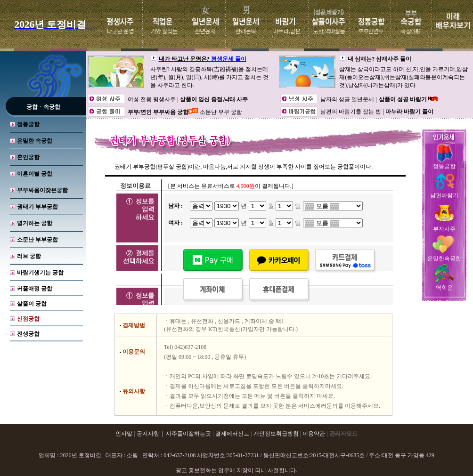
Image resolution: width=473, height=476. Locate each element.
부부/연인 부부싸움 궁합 (158, 112)
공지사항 (148, 434)
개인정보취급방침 (276, 434)
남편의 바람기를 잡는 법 (351, 112)
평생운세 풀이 (229, 59)
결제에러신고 (232, 434)
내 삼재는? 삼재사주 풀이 (379, 59)
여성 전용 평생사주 (152, 99)
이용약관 (314, 434)
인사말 (124, 434)
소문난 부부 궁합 (221, 112)
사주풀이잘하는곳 (188, 434)
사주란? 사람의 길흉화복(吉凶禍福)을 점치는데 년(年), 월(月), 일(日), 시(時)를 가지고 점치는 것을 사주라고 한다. (209, 77)
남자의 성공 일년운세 (348, 99)
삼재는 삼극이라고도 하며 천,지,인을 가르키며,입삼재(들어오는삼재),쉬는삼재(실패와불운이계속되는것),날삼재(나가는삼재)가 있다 (404, 77)
